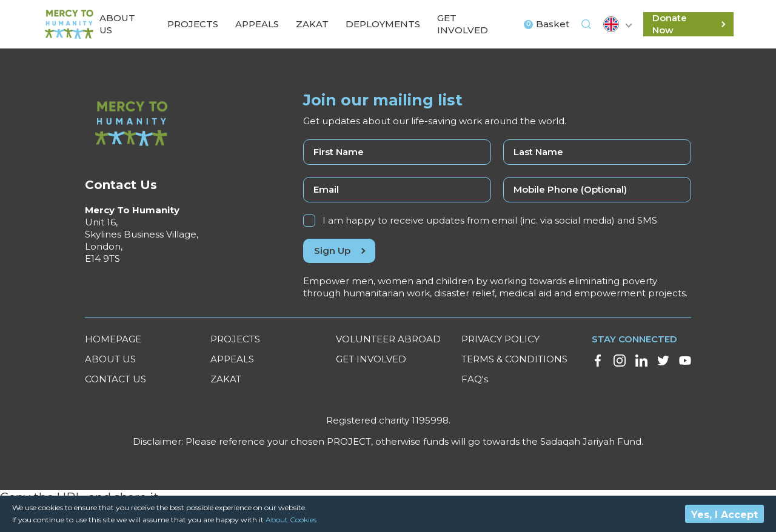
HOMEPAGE (113, 339)
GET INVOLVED (371, 359)
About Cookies (291, 520)
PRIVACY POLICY (500, 339)
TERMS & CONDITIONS (514, 359)
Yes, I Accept (724, 515)
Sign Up (339, 251)
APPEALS (232, 359)
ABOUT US (110, 359)
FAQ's (475, 379)
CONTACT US (115, 379)
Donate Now (688, 24)
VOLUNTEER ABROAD (388, 339)
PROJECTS (235, 339)
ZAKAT (226, 379)
